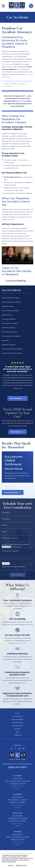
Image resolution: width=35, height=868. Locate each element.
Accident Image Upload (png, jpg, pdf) (15, 544)
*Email (4, 532)
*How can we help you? (10, 551)
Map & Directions (17, 786)
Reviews (17, 729)
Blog (17, 732)
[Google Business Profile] (19, 749)
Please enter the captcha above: (13, 567)
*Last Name (6, 519)
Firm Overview (17, 716)
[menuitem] (17, 298)
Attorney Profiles (17, 719)
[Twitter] (16, 749)
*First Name (6, 512)
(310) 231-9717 (17, 779)
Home (17, 713)
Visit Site (17, 789)
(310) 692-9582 (17, 816)
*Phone (4, 525)
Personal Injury (17, 723)
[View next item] (25, 393)
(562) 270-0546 (17, 797)
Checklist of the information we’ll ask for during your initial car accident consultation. (18, 84)
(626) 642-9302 (18, 767)
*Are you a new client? (10, 538)
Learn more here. (21, 643)
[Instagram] (23, 749)
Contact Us (17, 735)
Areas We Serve (17, 726)
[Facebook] (12, 749)
